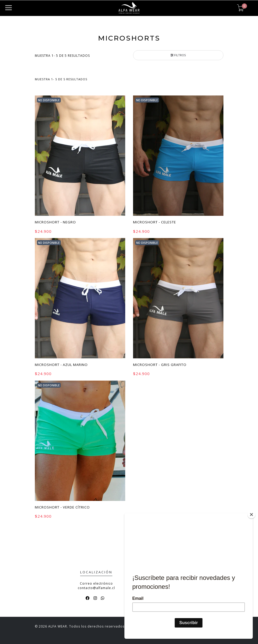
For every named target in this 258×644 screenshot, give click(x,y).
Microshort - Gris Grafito (160, 365)
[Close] (251, 515)
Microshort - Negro (55, 222)
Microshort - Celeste (155, 222)
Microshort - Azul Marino (61, 365)
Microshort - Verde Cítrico (62, 507)
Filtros (178, 55)
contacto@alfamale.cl (96, 588)
